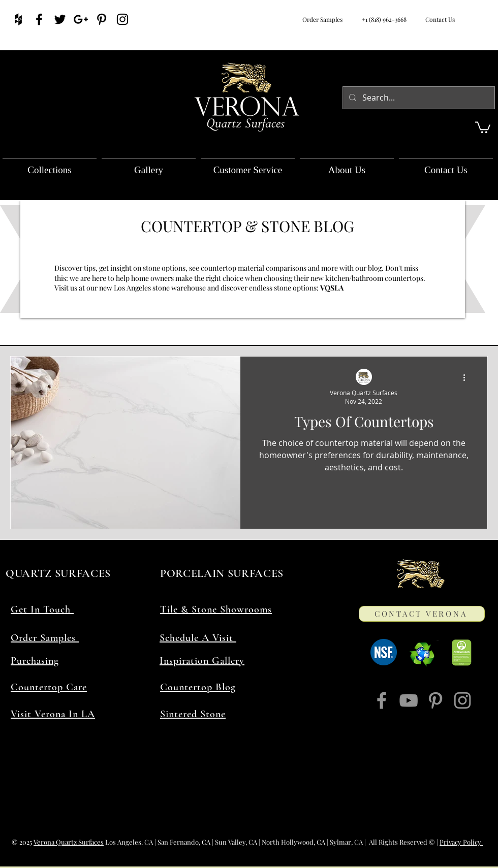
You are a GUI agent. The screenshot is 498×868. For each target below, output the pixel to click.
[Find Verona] (60, 19)
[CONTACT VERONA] (422, 614)
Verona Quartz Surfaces (69, 842)
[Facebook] (382, 700)
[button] (483, 127)
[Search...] (418, 98)
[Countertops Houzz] (18, 19)
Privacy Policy (461, 842)
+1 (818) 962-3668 (384, 19)
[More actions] (468, 377)
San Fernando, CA (184, 842)
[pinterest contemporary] (102, 19)
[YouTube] (409, 700)
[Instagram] (462, 700)
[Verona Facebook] (39, 19)
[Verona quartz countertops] (81, 19)
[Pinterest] (435, 700)
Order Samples (322, 19)
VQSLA (333, 288)
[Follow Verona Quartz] (122, 19)
